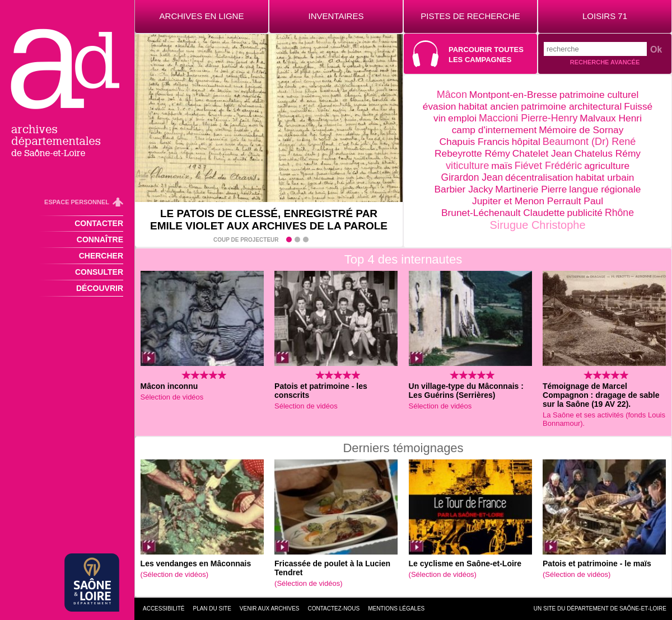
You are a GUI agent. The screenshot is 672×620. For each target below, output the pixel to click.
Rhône (619, 213)
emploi (462, 118)
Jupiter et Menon (510, 201)
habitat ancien (488, 106)
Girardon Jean (472, 177)
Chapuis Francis (475, 142)
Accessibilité (164, 609)
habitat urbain (605, 177)
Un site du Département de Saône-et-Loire (600, 609)
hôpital (526, 142)
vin (440, 118)
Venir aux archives (270, 609)
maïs (502, 166)
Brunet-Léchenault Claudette (503, 213)
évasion (440, 106)
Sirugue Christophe (537, 225)
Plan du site (212, 609)
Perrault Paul (575, 201)
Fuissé (638, 106)
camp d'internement (494, 130)
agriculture (607, 166)
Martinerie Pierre (531, 189)
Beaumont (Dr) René (589, 142)
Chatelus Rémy (608, 153)
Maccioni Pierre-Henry (528, 118)
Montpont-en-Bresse (513, 95)
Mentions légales (396, 609)
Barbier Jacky (464, 189)
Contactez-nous (334, 609)
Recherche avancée (605, 62)
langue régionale (605, 189)
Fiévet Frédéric (549, 166)
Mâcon (452, 95)
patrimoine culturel (599, 95)
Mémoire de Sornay (581, 130)
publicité (585, 213)
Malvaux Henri (611, 118)
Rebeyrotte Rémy (472, 153)
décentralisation (539, 177)
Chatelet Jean (542, 153)
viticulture (467, 165)
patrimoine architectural (571, 106)
